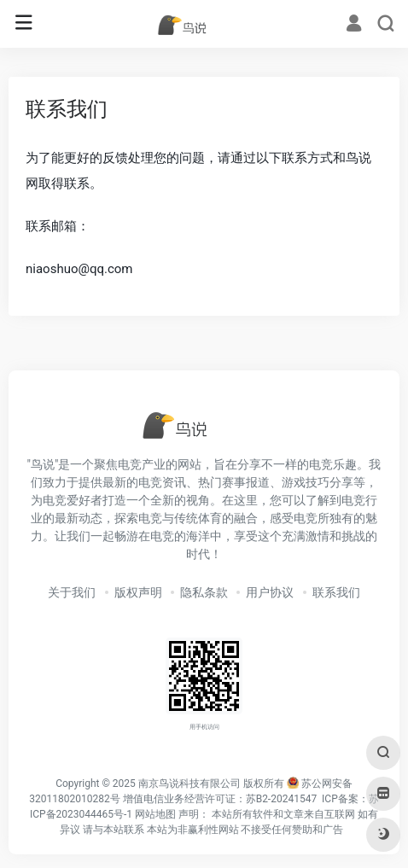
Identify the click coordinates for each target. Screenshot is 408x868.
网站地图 (155, 814)
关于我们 (72, 592)
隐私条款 (204, 592)
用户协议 (270, 592)
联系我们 (336, 592)
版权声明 (138, 592)
